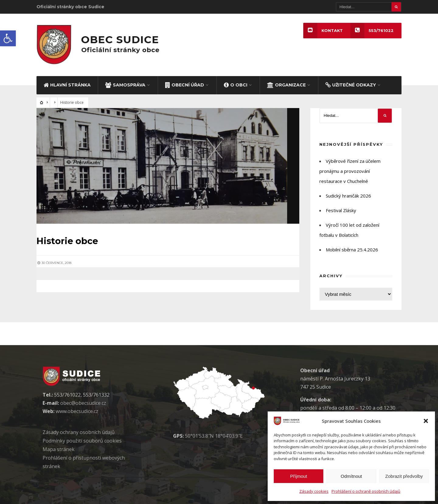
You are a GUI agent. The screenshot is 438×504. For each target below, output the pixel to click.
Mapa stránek (59, 448)
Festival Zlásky (341, 209)
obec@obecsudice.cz (83, 402)
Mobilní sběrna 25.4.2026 (352, 249)
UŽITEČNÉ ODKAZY (351, 84)
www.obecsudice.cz (77, 410)
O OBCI (236, 84)
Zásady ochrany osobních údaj (79, 431)
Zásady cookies (314, 491)
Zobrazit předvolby (404, 476)
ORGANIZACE (286, 84)
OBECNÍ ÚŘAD (185, 84)
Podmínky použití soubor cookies (82, 440)
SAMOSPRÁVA (125, 84)
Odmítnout (351, 476)
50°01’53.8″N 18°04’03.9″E (214, 435)
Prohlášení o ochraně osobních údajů (366, 491)
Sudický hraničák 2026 (348, 195)
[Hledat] (369, 7)
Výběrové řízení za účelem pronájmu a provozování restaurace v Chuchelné (350, 170)
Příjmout (299, 476)
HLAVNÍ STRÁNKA (67, 84)
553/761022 (372, 31)
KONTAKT (323, 31)
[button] (8, 38)
